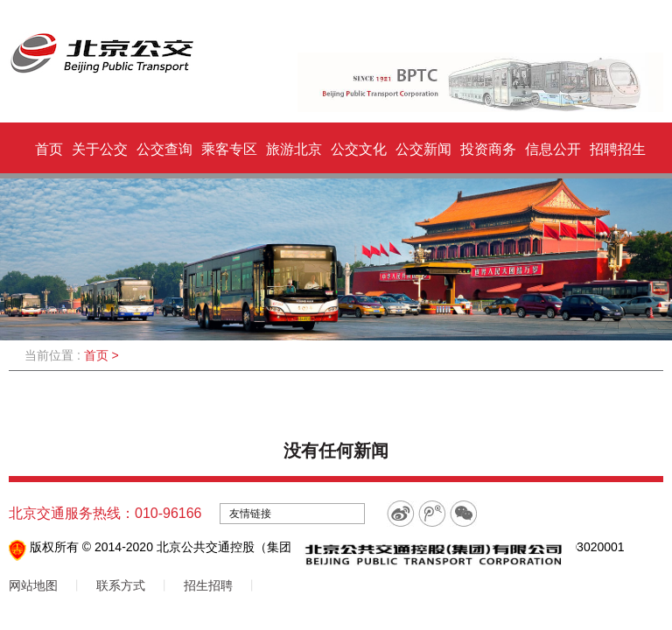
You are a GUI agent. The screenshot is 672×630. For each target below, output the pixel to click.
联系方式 (121, 585)
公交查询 (164, 149)
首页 (49, 149)
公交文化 (359, 149)
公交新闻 (423, 149)
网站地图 (33, 585)
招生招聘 (208, 585)
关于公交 (100, 149)
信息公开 (553, 149)
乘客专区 (229, 149)
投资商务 (488, 149)
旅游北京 (294, 149)
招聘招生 (618, 149)
